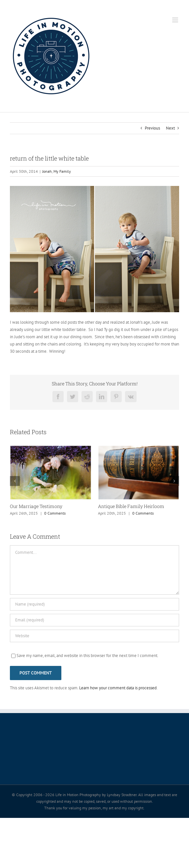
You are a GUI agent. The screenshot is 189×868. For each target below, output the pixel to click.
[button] (15, 481)
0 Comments (55, 513)
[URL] (94, 636)
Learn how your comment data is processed (118, 688)
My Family (62, 171)
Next (170, 128)
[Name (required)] (94, 604)
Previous (152, 128)
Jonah (47, 171)
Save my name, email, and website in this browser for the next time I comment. (87, 656)
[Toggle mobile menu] (176, 20)
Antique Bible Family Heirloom (131, 506)
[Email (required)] (94, 620)
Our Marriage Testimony (36, 506)
